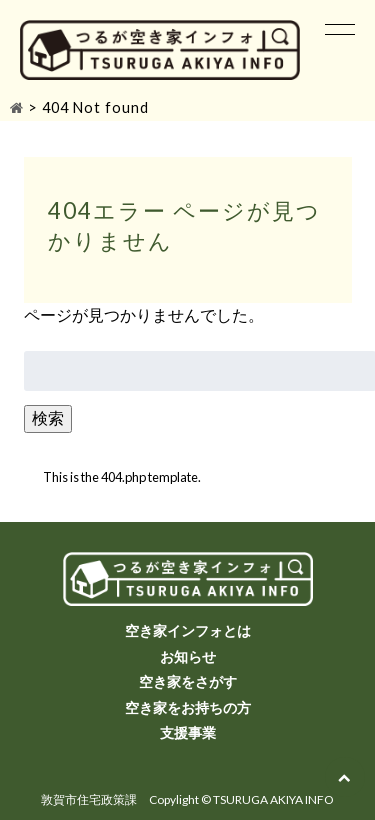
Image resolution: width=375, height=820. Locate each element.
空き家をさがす (188, 681)
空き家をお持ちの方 (188, 707)
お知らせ (188, 656)
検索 (48, 417)
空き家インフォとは (188, 630)
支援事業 (188, 732)
